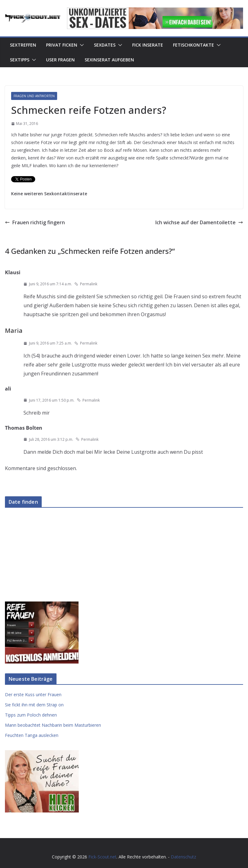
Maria (14, 331)
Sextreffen (23, 45)
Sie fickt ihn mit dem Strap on (34, 705)
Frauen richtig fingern (35, 222)
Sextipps (20, 60)
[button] (81, 45)
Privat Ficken (62, 45)
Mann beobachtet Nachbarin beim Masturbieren (53, 725)
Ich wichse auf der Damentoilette (199, 222)
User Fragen (60, 60)
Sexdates (105, 45)
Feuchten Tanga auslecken (32, 735)
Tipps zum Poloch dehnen (31, 715)
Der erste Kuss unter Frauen (33, 694)
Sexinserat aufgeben (109, 60)
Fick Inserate (148, 45)
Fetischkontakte (193, 45)
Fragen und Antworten (34, 96)
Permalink (86, 284)
